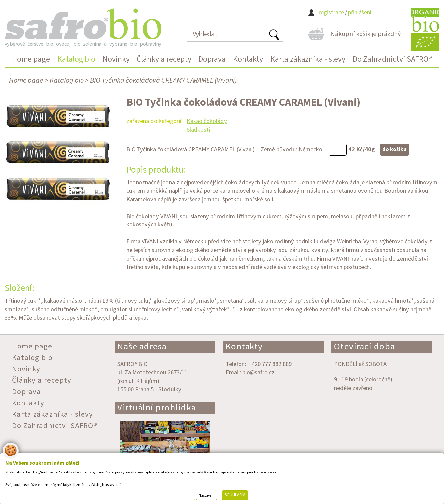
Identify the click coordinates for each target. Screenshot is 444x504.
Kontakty (244, 347)
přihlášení (360, 12)
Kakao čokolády (207, 121)
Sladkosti (198, 130)
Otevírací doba (365, 347)
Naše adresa (142, 347)
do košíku (394, 149)
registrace (331, 12)
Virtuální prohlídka (157, 408)
